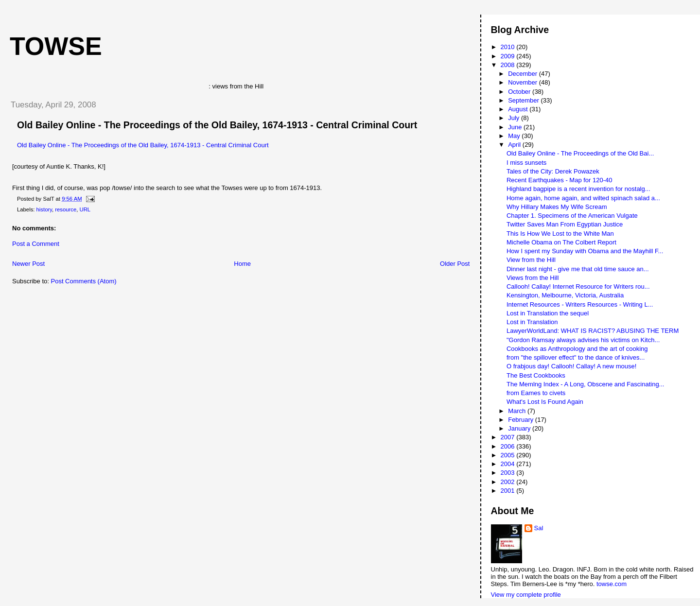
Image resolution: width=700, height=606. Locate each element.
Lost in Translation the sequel (548, 313)
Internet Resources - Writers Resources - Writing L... (580, 304)
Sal (539, 528)
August (519, 109)
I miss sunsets (526, 163)
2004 (509, 464)
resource (66, 209)
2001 (509, 491)
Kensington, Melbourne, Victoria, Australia (565, 295)
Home (242, 264)
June (516, 127)
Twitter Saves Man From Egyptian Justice (565, 224)
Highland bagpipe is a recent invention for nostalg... (578, 189)
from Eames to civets (536, 393)
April (515, 145)
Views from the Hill (533, 278)
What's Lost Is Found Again (545, 402)
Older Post (455, 264)
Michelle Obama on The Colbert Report (561, 242)
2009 (509, 56)
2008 (509, 65)
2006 (509, 446)
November (524, 82)
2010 (509, 47)
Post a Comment (36, 244)
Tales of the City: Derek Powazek (553, 171)
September (524, 100)
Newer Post (28, 264)
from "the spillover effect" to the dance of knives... (576, 357)
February (522, 420)
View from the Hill (531, 260)
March (518, 411)
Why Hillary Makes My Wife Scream (557, 207)
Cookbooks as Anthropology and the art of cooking (577, 349)
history (44, 209)
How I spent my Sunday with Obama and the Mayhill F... (585, 251)
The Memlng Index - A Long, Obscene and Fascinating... (585, 384)
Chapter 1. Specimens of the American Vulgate (572, 216)
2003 (509, 473)
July (515, 118)
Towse (56, 46)
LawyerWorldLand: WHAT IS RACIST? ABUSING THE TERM (593, 331)
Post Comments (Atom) (84, 281)
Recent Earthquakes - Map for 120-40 (560, 180)
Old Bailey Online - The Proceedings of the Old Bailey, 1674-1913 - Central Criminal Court (217, 125)
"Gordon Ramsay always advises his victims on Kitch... (583, 340)
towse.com (612, 584)
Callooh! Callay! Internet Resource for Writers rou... (578, 286)
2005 (509, 455)
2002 (509, 482)
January (520, 428)
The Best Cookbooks (536, 375)
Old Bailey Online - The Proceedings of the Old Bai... (580, 153)
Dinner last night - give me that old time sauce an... (578, 269)
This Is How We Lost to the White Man (560, 234)
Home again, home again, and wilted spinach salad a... (583, 198)
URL (85, 209)
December (524, 74)
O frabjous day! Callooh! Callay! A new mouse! (571, 366)
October (520, 92)
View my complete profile (526, 595)
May (515, 136)
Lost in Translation (532, 322)
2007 (509, 437)
